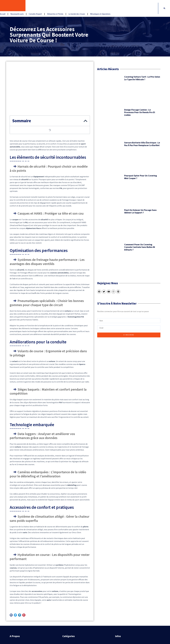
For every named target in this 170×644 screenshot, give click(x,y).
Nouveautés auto (45, 6)
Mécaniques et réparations (128, 6)
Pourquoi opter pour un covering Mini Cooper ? (38, 143)
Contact (119, 597)
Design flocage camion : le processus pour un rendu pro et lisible (38, 99)
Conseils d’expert (63, 6)
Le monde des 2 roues (105, 6)
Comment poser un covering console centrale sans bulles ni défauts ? (38, 191)
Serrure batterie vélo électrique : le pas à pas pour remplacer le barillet (39, 121)
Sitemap (119, 608)
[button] (164, 6)
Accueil (31, 6)
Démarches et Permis (83, 6)
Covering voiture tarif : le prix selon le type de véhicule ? (39, 75)
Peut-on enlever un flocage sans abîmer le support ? (38, 166)
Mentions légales (123, 603)
